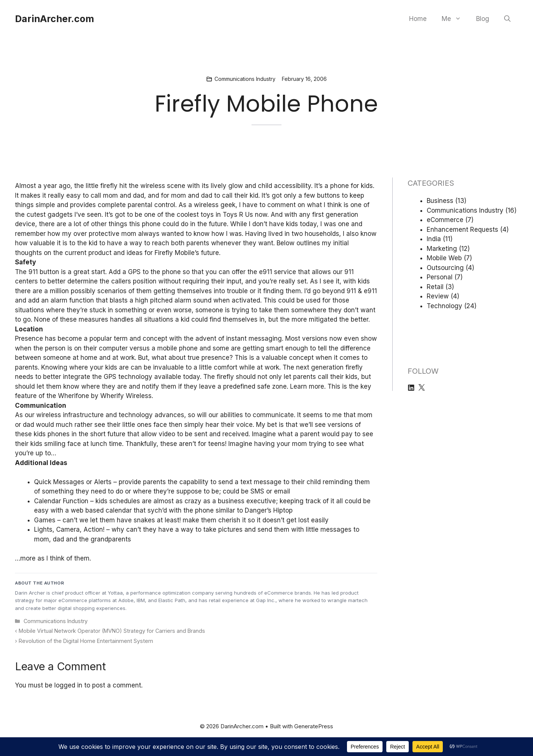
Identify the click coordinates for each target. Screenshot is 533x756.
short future (108, 434)
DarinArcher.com (54, 19)
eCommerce (445, 220)
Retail (435, 287)
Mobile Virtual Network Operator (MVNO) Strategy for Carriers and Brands (112, 631)
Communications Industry (245, 79)
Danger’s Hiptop (269, 510)
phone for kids (351, 186)
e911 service (278, 272)
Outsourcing (445, 268)
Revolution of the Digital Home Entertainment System (86, 641)
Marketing (442, 249)
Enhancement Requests (462, 230)
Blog (483, 19)
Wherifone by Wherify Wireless (105, 396)
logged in (68, 685)
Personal (440, 277)
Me (455, 19)
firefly (109, 186)
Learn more (307, 386)
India (434, 239)
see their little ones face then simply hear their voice (173, 425)
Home (418, 19)
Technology (444, 306)
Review (438, 296)
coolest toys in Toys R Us (215, 215)
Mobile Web (444, 258)
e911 (370, 291)
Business (440, 201)
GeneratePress (314, 726)
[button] (507, 19)
